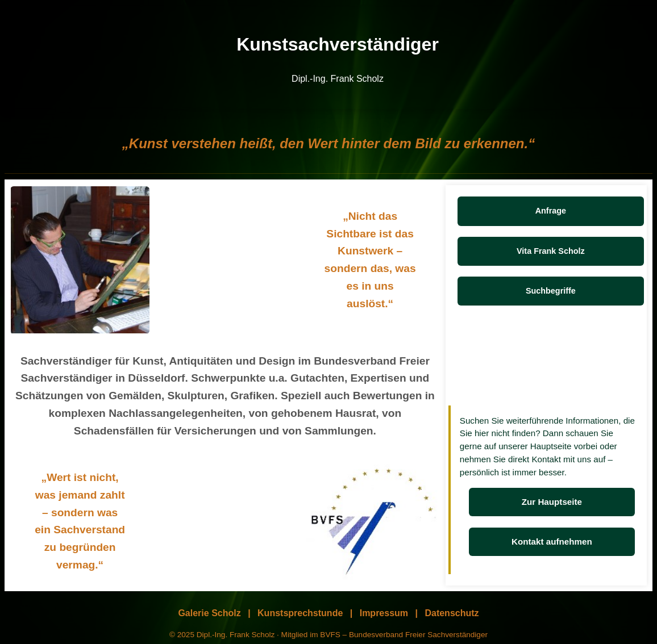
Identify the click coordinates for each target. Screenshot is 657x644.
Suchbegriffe (551, 291)
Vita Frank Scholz (551, 251)
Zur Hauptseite (552, 502)
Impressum (384, 613)
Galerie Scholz (209, 613)
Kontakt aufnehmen (552, 541)
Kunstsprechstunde (300, 613)
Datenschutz (452, 613)
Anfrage (551, 211)
